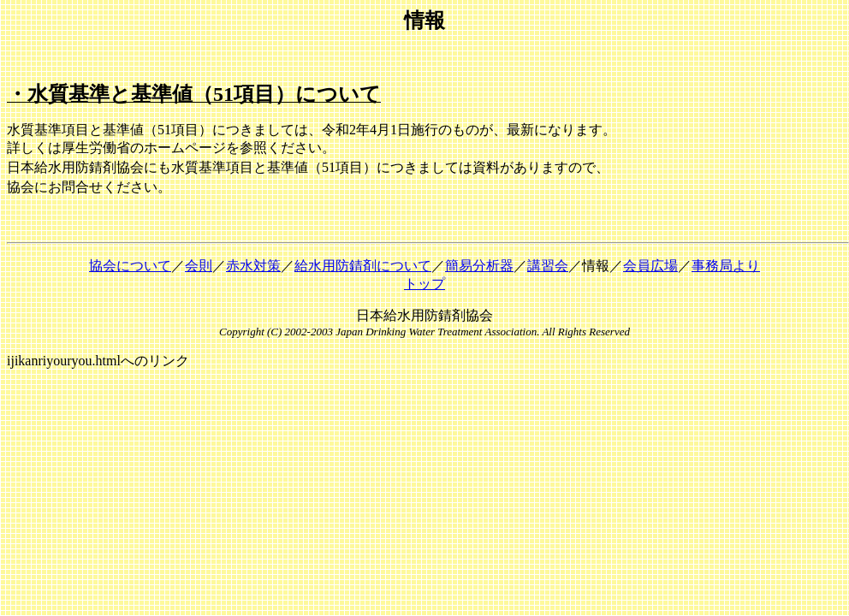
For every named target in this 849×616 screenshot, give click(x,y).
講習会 (548, 266)
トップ (424, 284)
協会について (130, 266)
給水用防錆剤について (363, 266)
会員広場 (650, 266)
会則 (199, 266)
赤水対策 (253, 266)
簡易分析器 (479, 266)
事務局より (726, 266)
